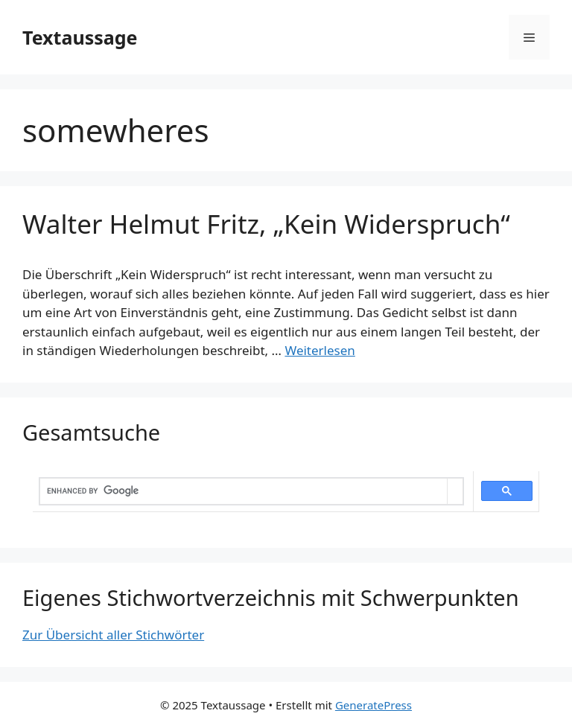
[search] (244, 491)
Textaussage (80, 37)
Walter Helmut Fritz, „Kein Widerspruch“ (266, 224)
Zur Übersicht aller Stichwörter (113, 635)
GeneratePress (374, 705)
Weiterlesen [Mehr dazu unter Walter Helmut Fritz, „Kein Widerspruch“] (320, 350)
